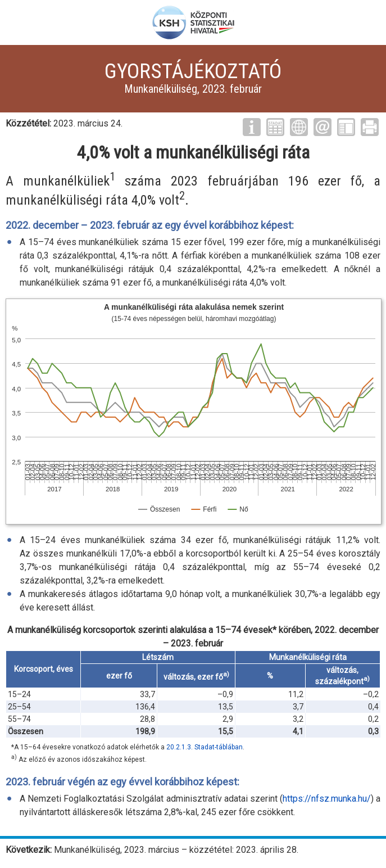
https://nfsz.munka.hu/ (327, 799)
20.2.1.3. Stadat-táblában (205, 747)
